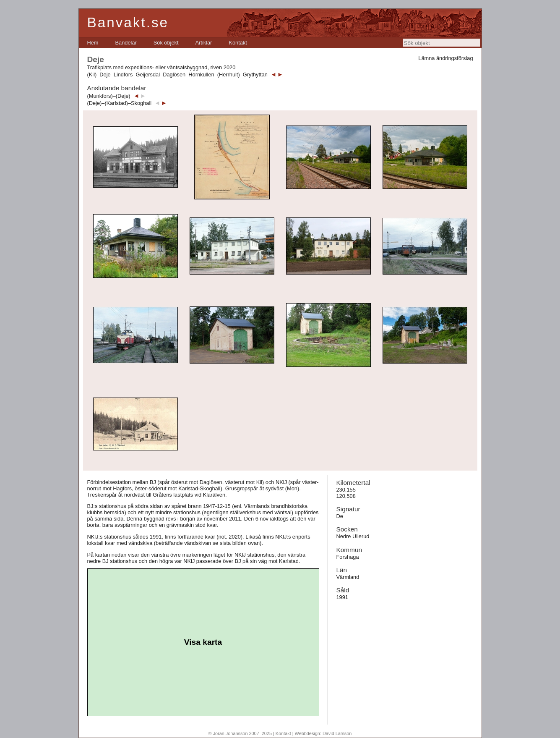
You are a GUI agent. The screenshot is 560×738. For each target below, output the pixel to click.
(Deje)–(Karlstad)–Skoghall (120, 103)
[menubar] (167, 43)
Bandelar (126, 43)
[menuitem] (93, 43)
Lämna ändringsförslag (445, 58)
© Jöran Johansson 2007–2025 (240, 733)
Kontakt (238, 43)
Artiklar (204, 43)
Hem (93, 43)
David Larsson (337, 733)
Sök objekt (166, 43)
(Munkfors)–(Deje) (109, 96)
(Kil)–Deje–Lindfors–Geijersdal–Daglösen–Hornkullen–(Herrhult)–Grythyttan (177, 75)
